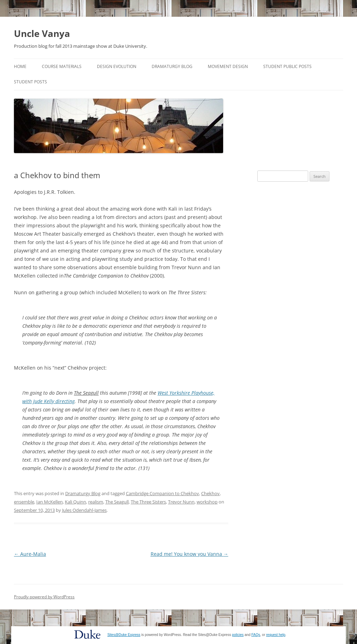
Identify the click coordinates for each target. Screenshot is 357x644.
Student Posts (31, 82)
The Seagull (117, 502)
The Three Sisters (148, 502)
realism (96, 502)
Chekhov (210, 493)
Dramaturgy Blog (172, 66)
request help (276, 635)
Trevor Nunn (181, 502)
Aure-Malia (30, 554)
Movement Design (228, 66)
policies (238, 635)
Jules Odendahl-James (84, 510)
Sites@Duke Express (124, 635)
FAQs (256, 635)
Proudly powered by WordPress (44, 597)
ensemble (24, 502)
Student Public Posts (287, 66)
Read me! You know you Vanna (189, 554)
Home (20, 66)
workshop (207, 502)
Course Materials (62, 66)
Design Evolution (117, 66)
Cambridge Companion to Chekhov (162, 493)
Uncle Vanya (42, 33)
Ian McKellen (50, 502)
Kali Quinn (75, 502)
